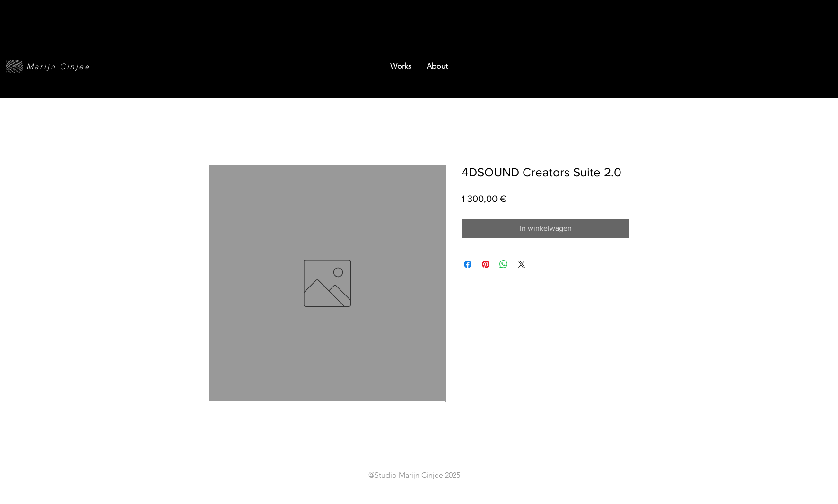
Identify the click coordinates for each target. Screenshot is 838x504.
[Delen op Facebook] (468, 264)
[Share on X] (522, 264)
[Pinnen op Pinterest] (486, 264)
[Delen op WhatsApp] (504, 264)
